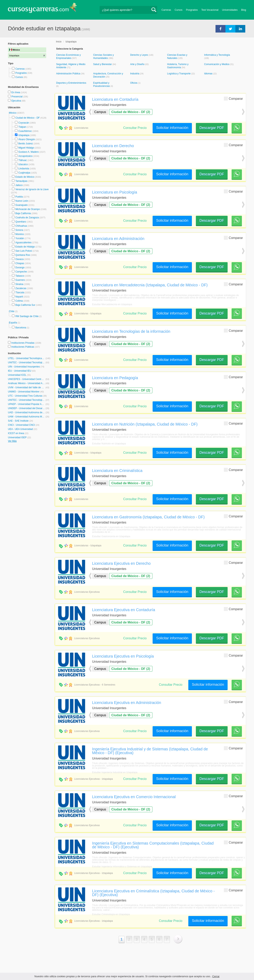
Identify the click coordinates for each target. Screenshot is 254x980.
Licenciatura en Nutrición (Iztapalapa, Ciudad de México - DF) (145, 424)
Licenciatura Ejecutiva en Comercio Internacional (134, 797)
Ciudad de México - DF (27, 118)
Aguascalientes (23, 243)
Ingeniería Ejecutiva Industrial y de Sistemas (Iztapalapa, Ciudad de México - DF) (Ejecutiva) (150, 751)
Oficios (134, 83)
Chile (12, 311)
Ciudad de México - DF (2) (131, 112)
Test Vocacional (210, 10)
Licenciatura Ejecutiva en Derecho (121, 563)
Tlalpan (22, 127)
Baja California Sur (25, 305)
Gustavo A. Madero (28, 152)
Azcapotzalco (25, 156)
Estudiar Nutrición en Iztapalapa (109, 444)
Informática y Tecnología (217, 55)
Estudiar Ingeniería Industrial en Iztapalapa (115, 772)
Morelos (20, 234)
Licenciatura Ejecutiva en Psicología (123, 656)
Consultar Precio (135, 128)
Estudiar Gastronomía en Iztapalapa (111, 536)
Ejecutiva (16, 101)
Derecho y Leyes (139, 55)
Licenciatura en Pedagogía (115, 378)
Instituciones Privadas (26, 343)
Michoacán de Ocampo (27, 209)
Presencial (17, 97)
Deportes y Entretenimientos (71, 83)
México (13, 113)
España (13, 323)
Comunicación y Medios (217, 64)
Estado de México (25, 177)
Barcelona (21, 328)
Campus (100, 112)
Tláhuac (23, 160)
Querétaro (21, 222)
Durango (20, 268)
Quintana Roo (23, 255)
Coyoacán (24, 123)
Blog (244, 10)
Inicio (59, 42)
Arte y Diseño (138, 64)
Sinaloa (19, 284)
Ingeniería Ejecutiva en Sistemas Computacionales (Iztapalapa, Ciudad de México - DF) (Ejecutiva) (153, 845)
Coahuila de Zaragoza (27, 218)
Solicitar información (172, 128)
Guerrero (20, 280)
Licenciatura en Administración (118, 239)
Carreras (166, 10)
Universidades (230, 10)
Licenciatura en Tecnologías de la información (131, 331)
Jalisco (19, 185)
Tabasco (20, 276)
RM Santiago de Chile (27, 316)
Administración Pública (69, 74)
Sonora (19, 230)
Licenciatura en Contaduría (115, 99)
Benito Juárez (25, 144)
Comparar (233, 98)
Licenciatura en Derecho (113, 146)
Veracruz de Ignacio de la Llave (32, 189)
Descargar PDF (212, 128)
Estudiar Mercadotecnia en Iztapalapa (112, 304)
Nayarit (19, 297)
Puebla (19, 197)
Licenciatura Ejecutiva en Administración (127, 703)
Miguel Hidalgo (26, 148)
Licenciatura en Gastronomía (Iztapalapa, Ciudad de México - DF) (148, 517)
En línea (16, 92)
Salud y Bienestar (103, 64)
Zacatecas (21, 288)
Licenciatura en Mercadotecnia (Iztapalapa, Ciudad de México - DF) (150, 285)
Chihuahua (21, 226)
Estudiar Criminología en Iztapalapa (111, 914)
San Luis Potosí (24, 251)
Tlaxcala (20, 292)
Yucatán (20, 238)
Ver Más (12, 441)
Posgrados (192, 10)
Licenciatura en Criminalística (117, 471)
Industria (135, 74)
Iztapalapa (24, 135)
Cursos (178, 10)
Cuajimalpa (24, 173)
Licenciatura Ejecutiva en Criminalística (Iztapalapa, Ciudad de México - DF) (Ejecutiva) (153, 893)
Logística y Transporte (179, 74)
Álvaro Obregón (27, 139)
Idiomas (209, 74)
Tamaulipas (21, 181)
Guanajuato (21, 205)
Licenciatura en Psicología (115, 192)
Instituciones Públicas (25, 347)
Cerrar (216, 976)
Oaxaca (19, 259)
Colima (19, 301)
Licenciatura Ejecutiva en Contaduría (124, 610)
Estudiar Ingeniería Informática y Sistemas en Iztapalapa (122, 867)
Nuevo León (22, 201)
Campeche (21, 272)
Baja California (23, 213)
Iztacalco (23, 164)
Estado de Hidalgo (25, 247)
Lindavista (24, 169)
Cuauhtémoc (25, 131)
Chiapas (20, 263)
